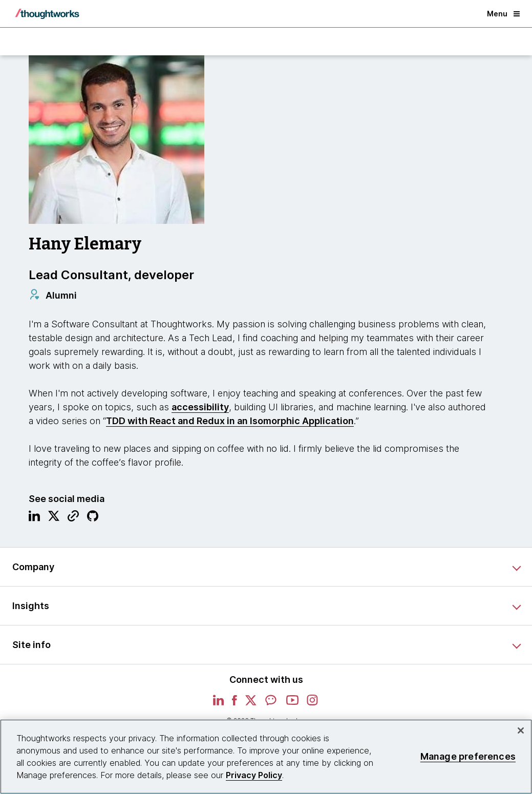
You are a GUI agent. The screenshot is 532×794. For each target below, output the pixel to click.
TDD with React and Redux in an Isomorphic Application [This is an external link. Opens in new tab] (230, 421)
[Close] (521, 730)
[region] (266, 757)
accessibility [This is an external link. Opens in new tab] (200, 407)
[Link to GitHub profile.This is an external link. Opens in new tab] (93, 518)
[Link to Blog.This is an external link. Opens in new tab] (73, 518)
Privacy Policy (254, 775)
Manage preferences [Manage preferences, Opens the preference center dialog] (468, 756)
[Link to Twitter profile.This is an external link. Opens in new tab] (54, 518)
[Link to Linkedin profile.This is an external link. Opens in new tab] (34, 518)
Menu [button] (503, 14)
